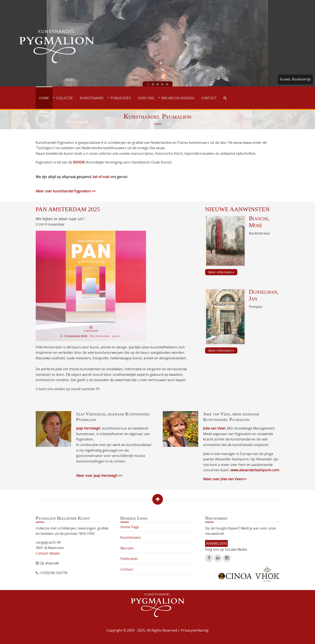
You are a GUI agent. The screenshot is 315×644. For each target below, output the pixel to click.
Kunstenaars (92, 98)
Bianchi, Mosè (259, 222)
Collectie (64, 98)
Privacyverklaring (195, 630)
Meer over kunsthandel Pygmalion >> (66, 191)
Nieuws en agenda (178, 98)
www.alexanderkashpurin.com (255, 470)
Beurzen (127, 548)
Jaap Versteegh (88, 428)
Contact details (48, 553)
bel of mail (101, 177)
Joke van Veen (214, 428)
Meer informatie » (221, 272)
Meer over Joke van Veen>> (225, 479)
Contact (209, 98)
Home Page (130, 527)
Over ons (146, 98)
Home (44, 98)
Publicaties (121, 98)
